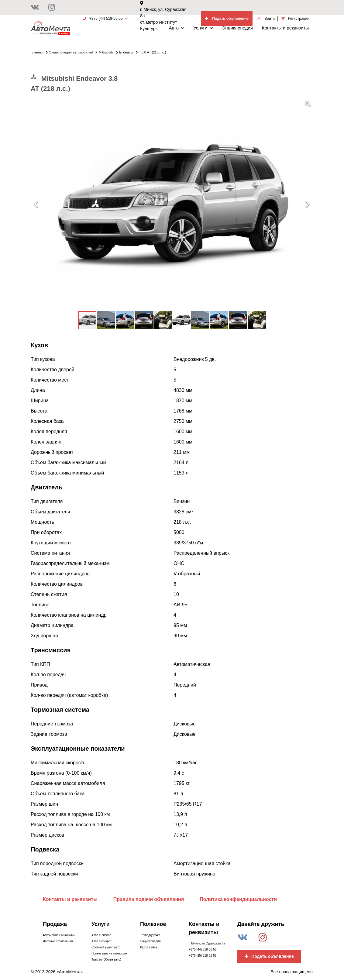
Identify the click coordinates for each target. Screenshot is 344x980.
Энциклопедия (237, 28)
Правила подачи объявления (149, 899)
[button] (308, 104)
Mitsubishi (108, 52)
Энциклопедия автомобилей (73, 52)
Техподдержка (150, 935)
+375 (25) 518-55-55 (203, 956)
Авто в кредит (101, 941)
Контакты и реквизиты (285, 28)
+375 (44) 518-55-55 (203, 949)
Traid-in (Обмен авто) (106, 959)
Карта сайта (149, 947)
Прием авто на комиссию (109, 953)
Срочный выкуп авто (106, 947)
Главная (39, 52)
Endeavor (128, 52)
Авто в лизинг (101, 935)
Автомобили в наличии (59, 935)
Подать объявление (269, 956)
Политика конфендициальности (238, 899)
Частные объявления (58, 941)
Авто (176, 28)
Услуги (203, 28)
